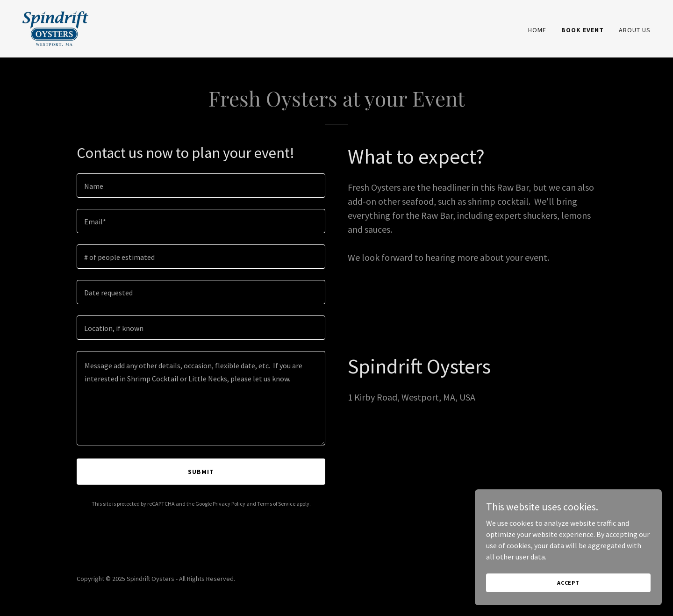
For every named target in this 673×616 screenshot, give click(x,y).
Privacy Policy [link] (229, 504)
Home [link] (537, 30)
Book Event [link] (583, 30)
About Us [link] (635, 30)
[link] (55, 28)
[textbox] (201, 186)
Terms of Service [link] (276, 504)
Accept (568, 583)
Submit (201, 472)
